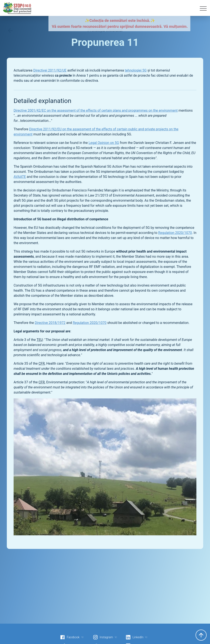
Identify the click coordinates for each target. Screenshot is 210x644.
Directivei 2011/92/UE (50, 70)
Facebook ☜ (72, 637)
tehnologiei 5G (136, 70)
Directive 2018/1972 (50, 323)
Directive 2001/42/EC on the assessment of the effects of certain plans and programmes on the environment (96, 110)
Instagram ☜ (105, 637)
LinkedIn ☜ (137, 637)
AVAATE (20, 177)
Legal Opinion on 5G (104, 143)
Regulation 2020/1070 (175, 233)
